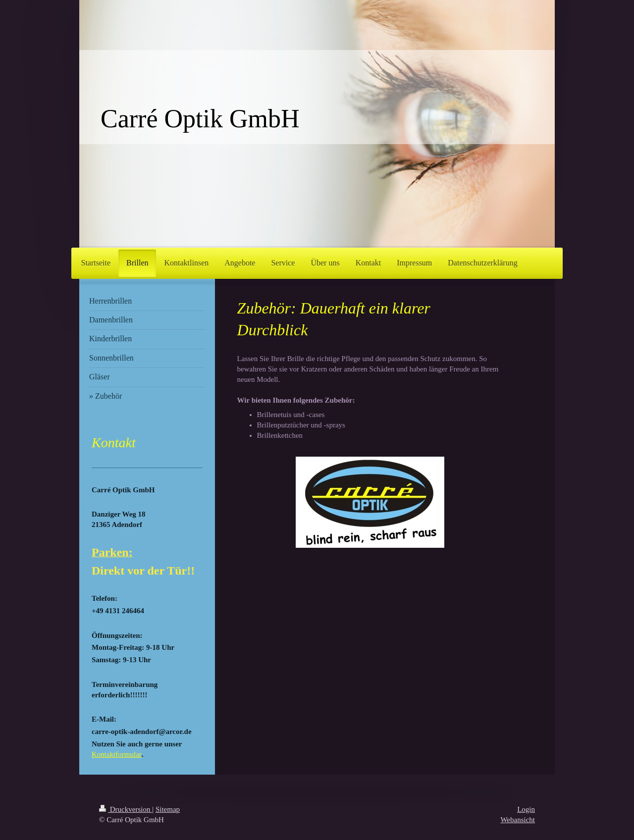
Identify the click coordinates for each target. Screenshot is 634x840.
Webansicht (518, 820)
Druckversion (126, 809)
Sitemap (168, 809)
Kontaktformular (117, 754)
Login (526, 809)
